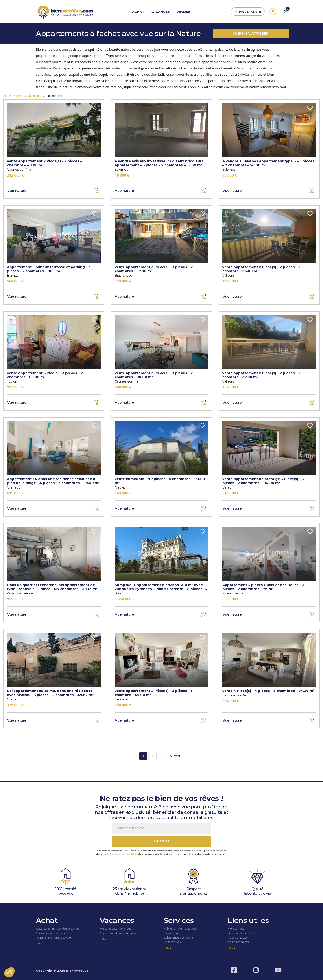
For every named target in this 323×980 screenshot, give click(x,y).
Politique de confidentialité (122, 854)
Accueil (8, 96)
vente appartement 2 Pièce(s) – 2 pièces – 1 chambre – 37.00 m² (261, 375)
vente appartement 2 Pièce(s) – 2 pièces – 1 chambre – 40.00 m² (46, 163)
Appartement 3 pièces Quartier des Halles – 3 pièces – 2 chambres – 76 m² (263, 587)
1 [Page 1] (143, 756)
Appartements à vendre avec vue (57, 928)
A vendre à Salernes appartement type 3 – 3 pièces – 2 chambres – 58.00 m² (268, 163)
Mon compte (236, 928)
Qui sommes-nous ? (241, 933)
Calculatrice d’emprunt (178, 937)
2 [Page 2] (153, 756)
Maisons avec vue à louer (116, 928)
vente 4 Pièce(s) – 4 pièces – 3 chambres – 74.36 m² (268, 691)
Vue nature (35, 96)
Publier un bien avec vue (180, 928)
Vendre (183, 12)
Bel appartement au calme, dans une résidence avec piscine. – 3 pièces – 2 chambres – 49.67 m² (50, 693)
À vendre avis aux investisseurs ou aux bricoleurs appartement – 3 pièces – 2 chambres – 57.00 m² (159, 163)
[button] (9, 972)
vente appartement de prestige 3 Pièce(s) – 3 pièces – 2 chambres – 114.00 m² (263, 481)
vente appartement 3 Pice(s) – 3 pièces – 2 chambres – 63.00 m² (45, 375)
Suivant (175, 756)
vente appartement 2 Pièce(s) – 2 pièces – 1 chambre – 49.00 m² (153, 693)
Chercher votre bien (251, 33)
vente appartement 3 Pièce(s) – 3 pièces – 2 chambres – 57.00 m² (154, 269)
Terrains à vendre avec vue (53, 937)
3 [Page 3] (162, 756)
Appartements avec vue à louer (120, 933)
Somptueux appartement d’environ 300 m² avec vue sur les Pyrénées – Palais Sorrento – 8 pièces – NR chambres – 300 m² (160, 587)
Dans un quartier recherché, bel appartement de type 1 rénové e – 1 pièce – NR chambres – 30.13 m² (52, 587)
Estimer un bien (174, 933)
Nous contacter (238, 937)
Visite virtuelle (173, 942)
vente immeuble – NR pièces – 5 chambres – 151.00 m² (160, 481)
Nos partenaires (238, 942)
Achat (138, 12)
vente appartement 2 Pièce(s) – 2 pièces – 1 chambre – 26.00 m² (261, 269)
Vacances (160, 12)
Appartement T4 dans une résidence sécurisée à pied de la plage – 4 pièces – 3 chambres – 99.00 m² (53, 481)
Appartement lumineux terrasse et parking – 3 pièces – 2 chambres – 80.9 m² (49, 269)
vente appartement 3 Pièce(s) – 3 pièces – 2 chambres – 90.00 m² (154, 375)
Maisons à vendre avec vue (53, 933)
